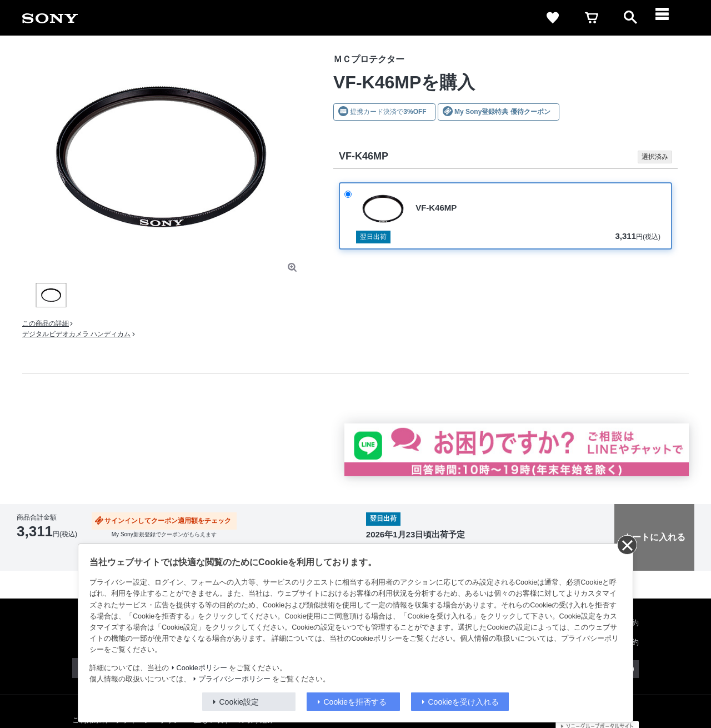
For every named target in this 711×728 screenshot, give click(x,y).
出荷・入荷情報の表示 (47, 549)
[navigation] (669, 18)
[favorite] (553, 18)
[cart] (592, 18)
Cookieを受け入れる (464, 702)
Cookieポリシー (202, 668)
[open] (630, 18)
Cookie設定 (239, 702)
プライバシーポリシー (234, 679)
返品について (35, 557)
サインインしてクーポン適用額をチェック (168, 521)
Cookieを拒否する (355, 702)
